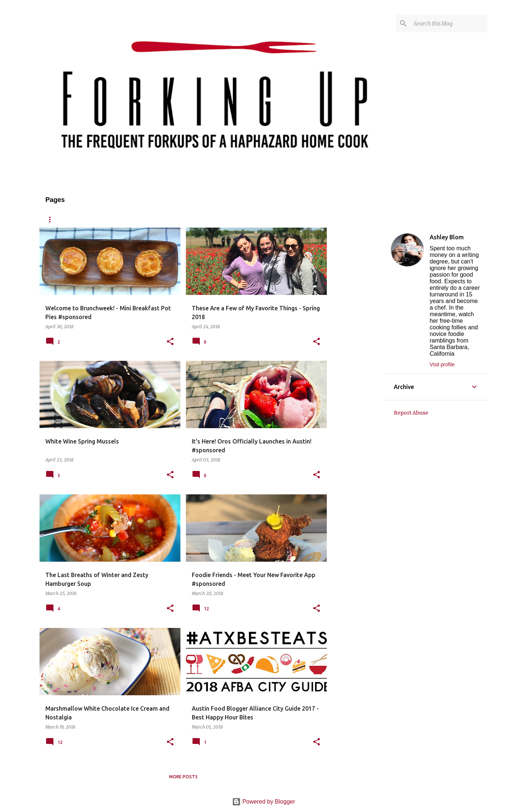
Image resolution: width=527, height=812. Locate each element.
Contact (190, 219)
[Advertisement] (356, 337)
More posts (183, 777)
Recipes (117, 219)
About (84, 219)
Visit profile (442, 364)
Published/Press (238, 219)
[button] (170, 342)
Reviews (153, 219)
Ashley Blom (447, 237)
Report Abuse (411, 413)
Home (52, 219)
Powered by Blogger (264, 802)
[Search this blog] (449, 23)
